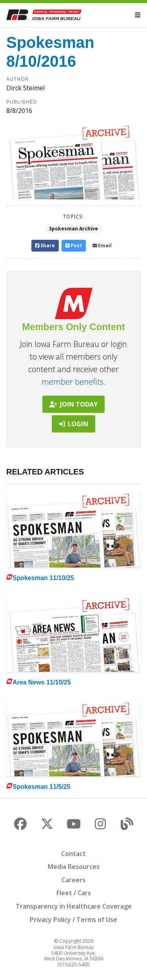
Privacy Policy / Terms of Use (73, 920)
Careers (73, 880)
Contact (73, 854)
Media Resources (74, 867)
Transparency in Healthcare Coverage (74, 906)
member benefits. (73, 382)
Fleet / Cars (74, 893)
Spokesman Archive (73, 229)
